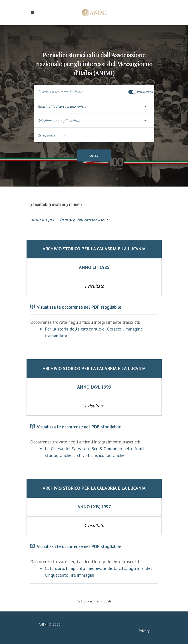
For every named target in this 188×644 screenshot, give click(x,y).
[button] (94, 107)
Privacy (144, 631)
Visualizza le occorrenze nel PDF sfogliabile (76, 307)
